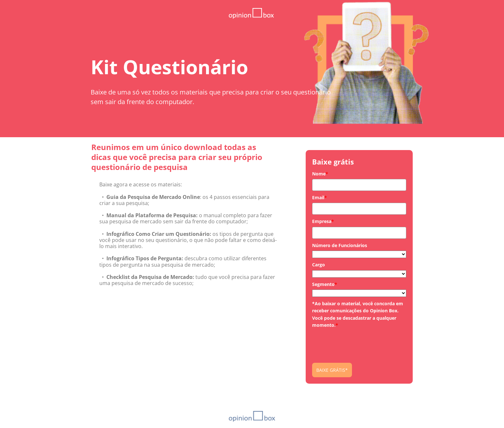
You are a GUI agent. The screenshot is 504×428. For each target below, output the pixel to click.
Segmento (325, 284)
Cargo (319, 265)
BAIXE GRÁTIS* (332, 370)
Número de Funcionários (340, 245)
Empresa (323, 221)
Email (319, 197)
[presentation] (361, 343)
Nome (320, 174)
